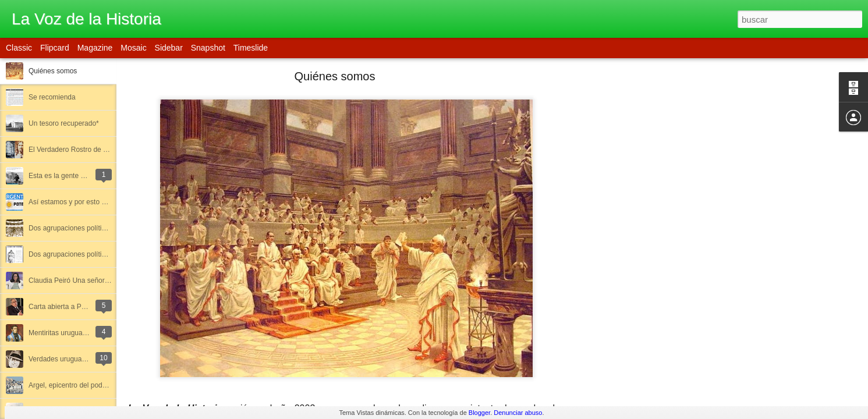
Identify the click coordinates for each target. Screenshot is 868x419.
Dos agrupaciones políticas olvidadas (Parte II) (101, 254)
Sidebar (169, 48)
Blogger (479, 413)
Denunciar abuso (518, 413)
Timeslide (251, 48)
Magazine (95, 48)
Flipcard (55, 48)
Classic (19, 48)
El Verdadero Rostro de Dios (73, 150)
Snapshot (208, 48)
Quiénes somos (53, 71)
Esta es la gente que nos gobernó (81, 176)
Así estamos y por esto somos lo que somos (97, 202)
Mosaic (133, 48)
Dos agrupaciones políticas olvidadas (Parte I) (100, 228)
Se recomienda (52, 97)
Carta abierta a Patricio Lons (73, 307)
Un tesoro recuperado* (64, 123)
